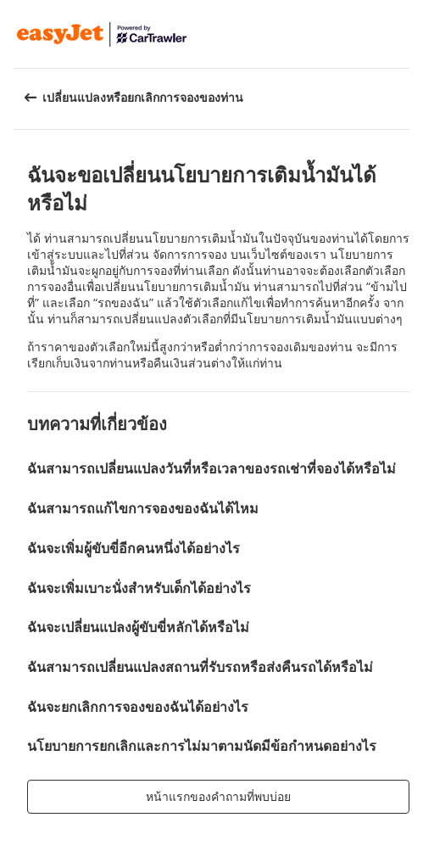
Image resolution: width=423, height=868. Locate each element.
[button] (404, 34)
